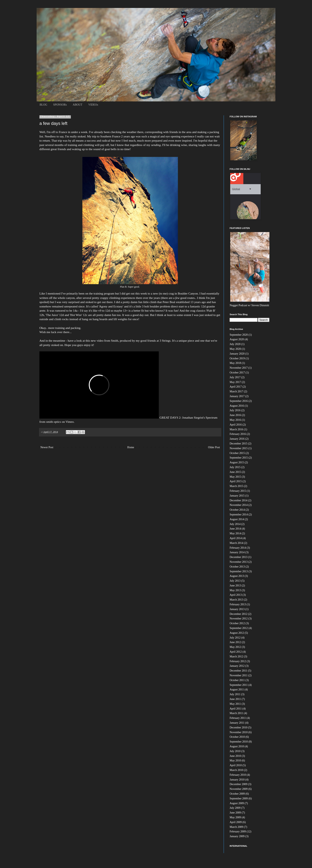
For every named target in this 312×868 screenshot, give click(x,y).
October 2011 (237, 680)
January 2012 (237, 666)
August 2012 (237, 633)
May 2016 (235, 420)
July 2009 (235, 808)
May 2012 (235, 647)
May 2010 (235, 761)
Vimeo (70, 422)
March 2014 (236, 543)
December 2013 (238, 557)
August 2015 (237, 462)
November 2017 (239, 368)
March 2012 (236, 657)
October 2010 (237, 737)
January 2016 (237, 439)
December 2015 (238, 444)
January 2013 (237, 609)
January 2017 (237, 396)
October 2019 (237, 358)
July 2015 (235, 467)
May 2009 (235, 817)
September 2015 (239, 458)
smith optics (54, 422)
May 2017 (235, 382)
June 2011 (235, 699)
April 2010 (236, 765)
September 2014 (239, 515)
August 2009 (237, 803)
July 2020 (235, 344)
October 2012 (237, 623)
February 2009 (238, 832)
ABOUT (78, 105)
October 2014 (237, 510)
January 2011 (237, 723)
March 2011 (236, 713)
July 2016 (235, 410)
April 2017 (236, 387)
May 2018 (235, 363)
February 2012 (238, 661)
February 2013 (238, 604)
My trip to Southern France (104, 136)
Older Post (214, 447)
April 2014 (236, 538)
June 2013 (235, 586)
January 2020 (237, 354)
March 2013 (236, 600)
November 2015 (239, 448)
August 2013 (237, 576)
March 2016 (236, 429)
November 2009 (239, 789)
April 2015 (236, 481)
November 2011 (239, 675)
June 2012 (235, 642)
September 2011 (239, 685)
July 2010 (235, 751)
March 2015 (236, 486)
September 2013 (239, 571)
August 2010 (237, 746)
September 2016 (239, 401)
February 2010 (238, 775)
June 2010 (235, 756)
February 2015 (238, 491)
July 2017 (235, 377)
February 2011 (238, 718)
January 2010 (237, 780)
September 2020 (239, 335)
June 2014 (235, 529)
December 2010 (238, 728)
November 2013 (239, 562)
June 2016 (235, 415)
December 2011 (238, 671)
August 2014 (237, 519)
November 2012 (239, 619)
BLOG (43, 105)
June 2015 (235, 472)
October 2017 (237, 373)
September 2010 (239, 742)
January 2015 (237, 496)
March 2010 (236, 770)
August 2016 (237, 406)
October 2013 (237, 567)
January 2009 (237, 836)
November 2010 (239, 732)
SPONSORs (60, 105)
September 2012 (239, 628)
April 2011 (236, 709)
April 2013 (236, 595)
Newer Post (47, 447)
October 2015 (237, 453)
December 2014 (238, 500)
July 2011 (235, 694)
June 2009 (235, 813)
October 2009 (237, 794)
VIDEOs (93, 105)
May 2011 (235, 704)
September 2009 (239, 799)
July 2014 (235, 524)
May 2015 (235, 477)
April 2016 (236, 425)
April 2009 (236, 822)
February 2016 (238, 434)
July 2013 (235, 581)
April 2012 (236, 652)
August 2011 (237, 690)
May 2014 (235, 533)
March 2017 (236, 391)
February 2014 (238, 548)
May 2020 (235, 349)
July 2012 (235, 638)
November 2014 (239, 505)
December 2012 (238, 614)
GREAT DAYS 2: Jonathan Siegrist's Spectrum (189, 417)
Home (131, 447)
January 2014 (237, 552)
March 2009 (236, 827)
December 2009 (238, 784)
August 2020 (237, 339)
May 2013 (235, 590)
